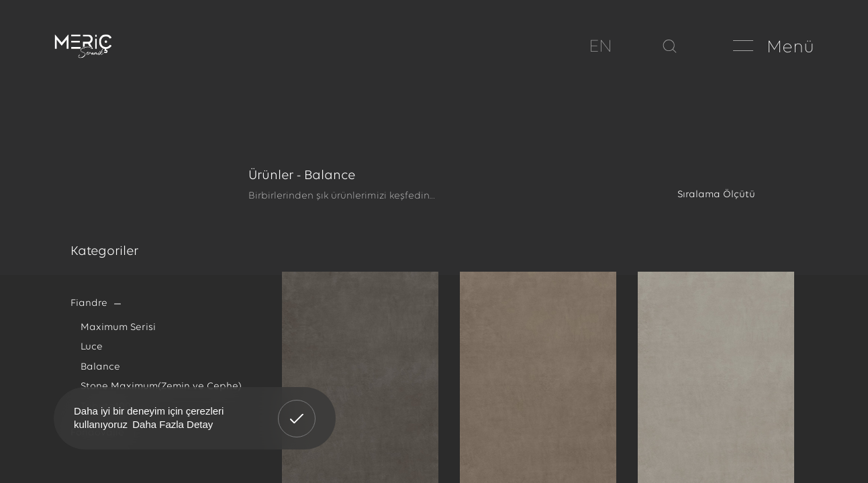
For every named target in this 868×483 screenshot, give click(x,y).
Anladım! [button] (297, 409)
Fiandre (89, 304)
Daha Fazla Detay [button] (173, 424)
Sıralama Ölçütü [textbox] (716, 195)
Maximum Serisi (118, 328)
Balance (100, 367)
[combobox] (734, 195)
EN (600, 47)
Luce (92, 347)
